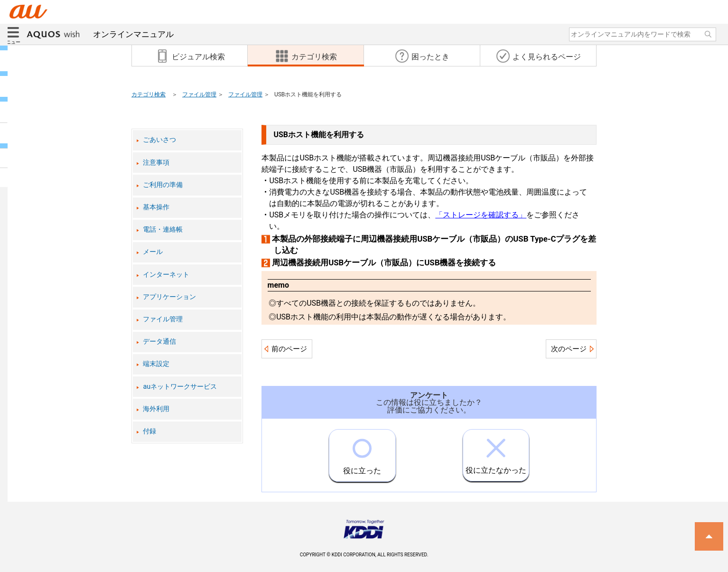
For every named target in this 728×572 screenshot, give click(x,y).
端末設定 (156, 364)
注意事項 (156, 163)
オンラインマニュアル (100, 34)
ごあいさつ (159, 140)
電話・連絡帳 (163, 230)
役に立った (362, 452)
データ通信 (159, 342)
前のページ (289, 349)
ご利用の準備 (163, 185)
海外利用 (156, 409)
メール (153, 252)
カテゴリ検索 (149, 94)
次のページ (569, 349)
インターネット (166, 275)
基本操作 (156, 207)
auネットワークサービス (180, 387)
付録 (149, 431)
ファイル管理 (199, 94)
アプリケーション (169, 297)
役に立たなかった (496, 452)
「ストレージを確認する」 (481, 215)
